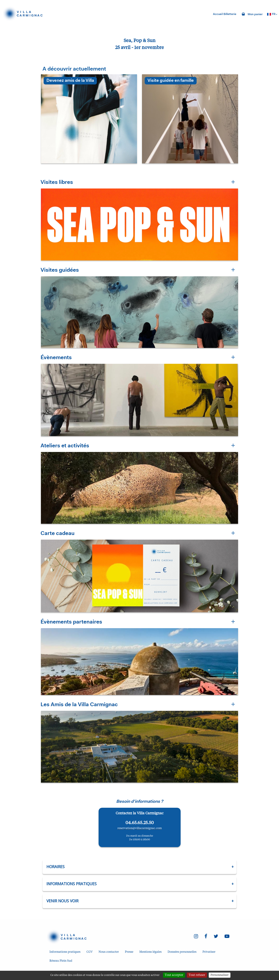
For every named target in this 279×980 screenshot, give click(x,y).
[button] (139, 219)
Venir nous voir (62, 901)
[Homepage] (24, 14)
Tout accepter (174, 975)
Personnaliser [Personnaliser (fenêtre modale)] (220, 975)
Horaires (56, 867)
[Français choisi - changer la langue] (272, 14)
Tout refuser (197, 975)
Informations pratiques (72, 884)
